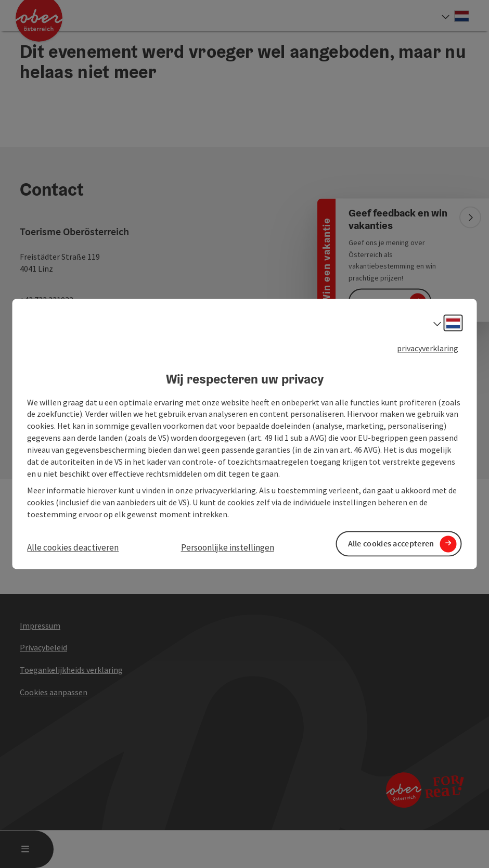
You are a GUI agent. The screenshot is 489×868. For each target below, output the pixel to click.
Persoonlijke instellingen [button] (228, 547)
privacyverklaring (428, 348)
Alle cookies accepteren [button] (391, 544)
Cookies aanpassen (54, 692)
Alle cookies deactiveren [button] (73, 547)
